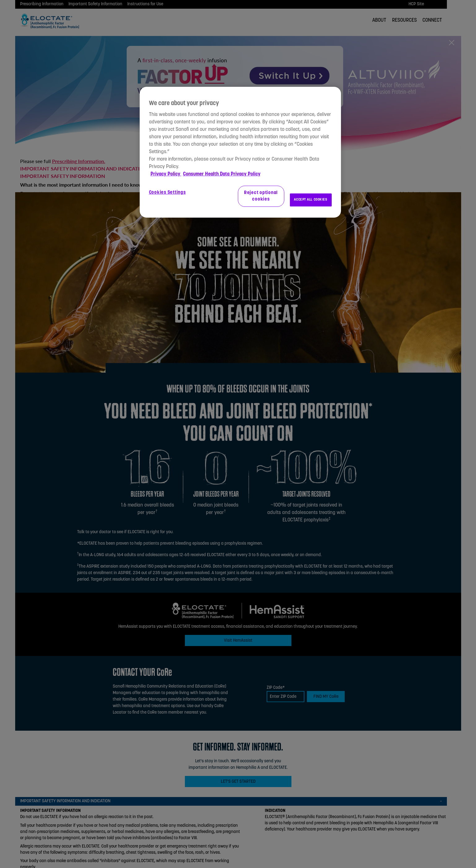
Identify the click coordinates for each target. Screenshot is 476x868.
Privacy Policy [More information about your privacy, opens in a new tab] (166, 174)
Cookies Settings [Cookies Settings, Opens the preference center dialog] (167, 193)
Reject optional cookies (261, 196)
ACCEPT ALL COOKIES (310, 200)
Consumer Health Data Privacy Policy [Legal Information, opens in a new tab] (222, 174)
